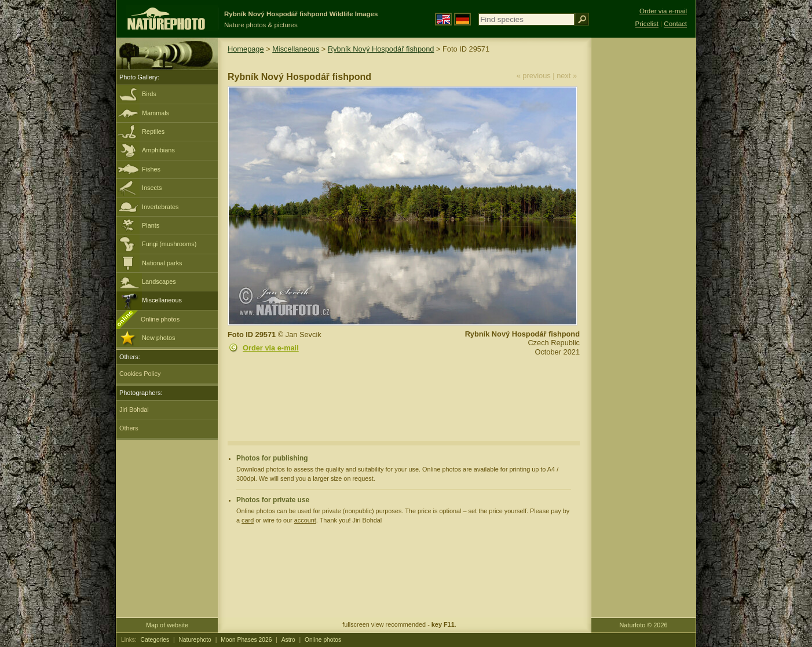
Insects (152, 188)
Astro (288, 640)
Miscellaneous (162, 300)
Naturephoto (195, 640)
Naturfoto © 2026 (644, 625)
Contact (675, 24)
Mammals (156, 113)
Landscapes (159, 282)
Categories (155, 640)
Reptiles (153, 131)
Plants (151, 225)
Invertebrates (160, 207)
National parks (162, 263)
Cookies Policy (140, 374)
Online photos (160, 319)
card (248, 520)
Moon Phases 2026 (246, 640)
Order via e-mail (271, 348)
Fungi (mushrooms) (169, 244)
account (305, 520)
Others (129, 428)
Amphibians (158, 150)
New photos (158, 338)
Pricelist (647, 24)
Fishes (151, 169)
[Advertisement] (643, 223)
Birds (149, 94)
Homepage (246, 49)
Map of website (167, 625)
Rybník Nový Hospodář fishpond (381, 49)
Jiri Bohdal (134, 410)
